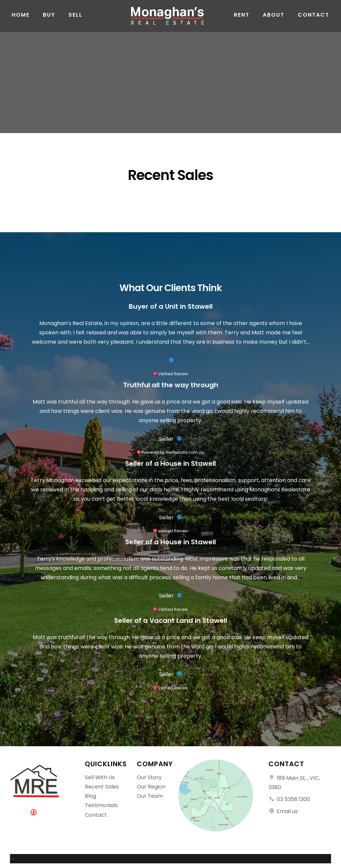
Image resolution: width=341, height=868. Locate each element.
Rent (242, 20)
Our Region (151, 787)
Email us (287, 811)
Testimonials (101, 805)
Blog (90, 796)
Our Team (150, 796)
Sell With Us (100, 777)
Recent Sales (102, 787)
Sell (76, 20)
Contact (314, 20)
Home (21, 20)
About (274, 20)
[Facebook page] (35, 813)
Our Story (149, 777)
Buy (49, 20)
